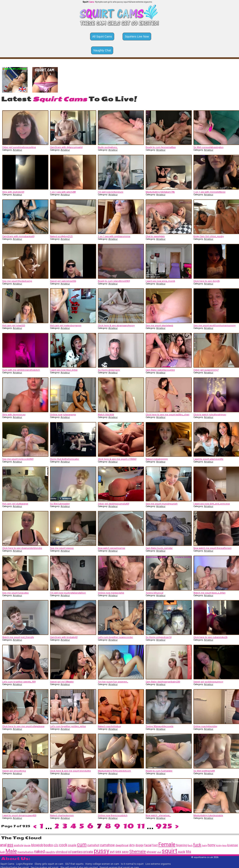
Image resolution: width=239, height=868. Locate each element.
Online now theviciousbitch (113, 815)
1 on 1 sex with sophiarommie (114, 236)
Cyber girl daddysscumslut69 (113, 504)
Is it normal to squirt (132, 864)
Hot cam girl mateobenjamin (66, 326)
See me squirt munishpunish (162, 504)
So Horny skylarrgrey (109, 370)
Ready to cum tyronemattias (161, 147)
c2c (56, 845)
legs (224, 845)
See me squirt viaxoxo (62, 548)
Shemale (138, 851)
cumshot (93, 845)
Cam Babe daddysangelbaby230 (163, 682)
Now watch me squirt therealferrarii (212, 548)
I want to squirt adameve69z (208, 459)
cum (82, 845)
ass (10, 845)
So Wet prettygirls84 (204, 771)
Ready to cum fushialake (159, 771)
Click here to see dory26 (207, 281)
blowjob (37, 845)
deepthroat (122, 845)
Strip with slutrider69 (13, 192)
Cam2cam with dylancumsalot (66, 147)
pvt (112, 852)
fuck (197, 845)
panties (77, 852)
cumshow (107, 845)
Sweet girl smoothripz (14, 771)
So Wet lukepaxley (60, 504)
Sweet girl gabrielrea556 (63, 281)
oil (70, 852)
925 (164, 826)
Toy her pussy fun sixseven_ (113, 682)
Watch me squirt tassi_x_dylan (209, 593)
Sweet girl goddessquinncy (208, 682)
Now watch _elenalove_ (158, 815)
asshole (19, 845)
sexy (125, 852)
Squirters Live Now (137, 36)
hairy (204, 845)
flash (190, 845)
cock (63, 845)
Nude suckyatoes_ (108, 147)
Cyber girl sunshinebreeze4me (19, 147)
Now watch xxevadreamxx (111, 548)
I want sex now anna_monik (160, 281)
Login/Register (25, 864)
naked (39, 851)
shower (151, 852)
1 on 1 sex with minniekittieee (209, 192)
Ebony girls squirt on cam (49, 864)
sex (118, 852)
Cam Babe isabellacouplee (160, 370)
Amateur (17, 150)
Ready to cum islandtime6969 (114, 281)
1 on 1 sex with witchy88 (63, 192)
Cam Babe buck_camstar (159, 548)
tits (189, 852)
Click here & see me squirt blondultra (70, 771)
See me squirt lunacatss (15, 593)
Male (11, 851)
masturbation (25, 852)
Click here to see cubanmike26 (210, 637)
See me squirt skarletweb (159, 326)
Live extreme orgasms (158, 864)
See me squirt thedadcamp (17, 281)
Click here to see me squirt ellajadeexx (23, 726)
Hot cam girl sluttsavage (15, 504)
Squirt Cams (7, 864)
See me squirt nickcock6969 (18, 459)
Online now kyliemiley (205, 726)
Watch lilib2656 (106, 415)
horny (212, 845)
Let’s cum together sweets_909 (19, 682)
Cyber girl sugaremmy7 (206, 370)
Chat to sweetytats (155, 236)
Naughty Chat (102, 50)
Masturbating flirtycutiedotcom (114, 771)
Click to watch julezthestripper (210, 415)
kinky (219, 845)
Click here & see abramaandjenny (116, 326)
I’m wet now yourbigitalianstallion (68, 593)
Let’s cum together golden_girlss (68, 726)
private (88, 852)
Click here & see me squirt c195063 (117, 459)
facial (148, 845)
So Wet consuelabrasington (208, 147)
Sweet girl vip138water (62, 682)
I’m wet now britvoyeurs (111, 192)
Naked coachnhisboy (109, 726)
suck (182, 852)
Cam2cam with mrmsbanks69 (18, 236)
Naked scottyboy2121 (61, 236)
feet (155, 845)
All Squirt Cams (102, 36)
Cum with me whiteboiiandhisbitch (21, 370)
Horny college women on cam (102, 864)
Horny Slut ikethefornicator (65, 459)
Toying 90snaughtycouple (160, 726)
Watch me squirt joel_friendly (18, 637)
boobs (48, 845)
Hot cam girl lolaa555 (14, 326)
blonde (27, 845)
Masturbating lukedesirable (208, 815)
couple (72, 845)
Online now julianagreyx (63, 415)
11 (141, 826)
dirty (132, 845)
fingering (181, 845)
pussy (102, 851)
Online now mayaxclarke (111, 593)
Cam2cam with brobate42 (64, 637)
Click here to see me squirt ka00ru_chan (168, 415)
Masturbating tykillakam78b (160, 192)
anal (3, 845)
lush (2, 852)
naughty (50, 852)
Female (167, 844)
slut (159, 852)
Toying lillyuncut (154, 593)
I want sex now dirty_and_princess (212, 504)
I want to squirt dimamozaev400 (19, 815)
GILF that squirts (74, 864)
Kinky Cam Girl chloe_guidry (209, 236)
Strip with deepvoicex (14, 415)
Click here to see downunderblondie (22, 548)
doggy (140, 845)
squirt (170, 851)
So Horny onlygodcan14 (159, 637)
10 (129, 826)
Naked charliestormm (62, 815)
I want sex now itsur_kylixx (64, 370)
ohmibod (61, 852)
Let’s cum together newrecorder (115, 637)
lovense (233, 845)
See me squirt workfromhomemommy (214, 326)
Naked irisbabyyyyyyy (157, 459)
